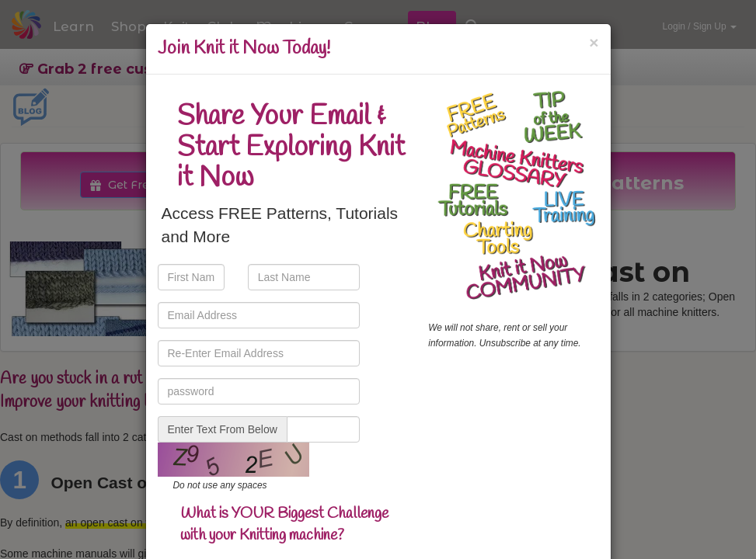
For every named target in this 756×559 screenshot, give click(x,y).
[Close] (594, 42)
